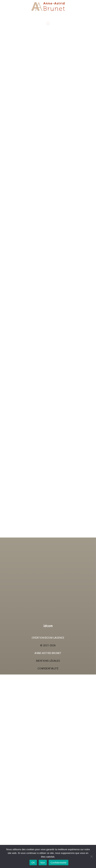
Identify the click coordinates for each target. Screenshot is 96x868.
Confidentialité (58, 863)
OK (33, 863)
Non (43, 863)
